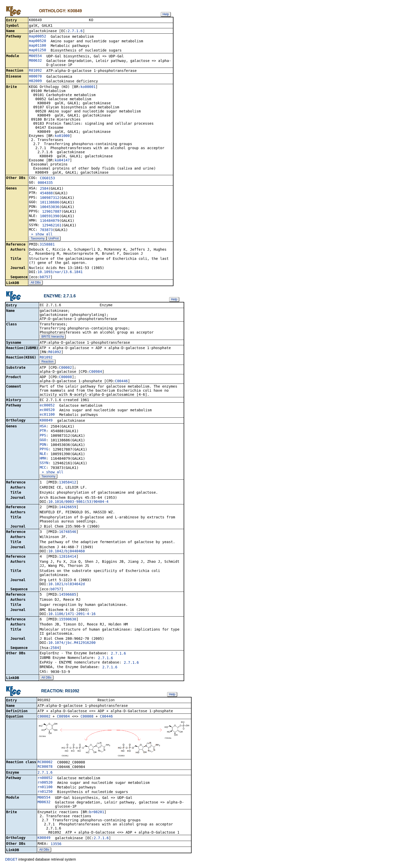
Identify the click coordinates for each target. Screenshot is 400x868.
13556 (56, 845)
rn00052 (45, 779)
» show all (41, 235)
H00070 (35, 77)
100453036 (49, 207)
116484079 (49, 221)
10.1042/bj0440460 (66, 552)
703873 (46, 230)
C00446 (121, 382)
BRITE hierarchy (53, 338)
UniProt (54, 239)
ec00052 (47, 406)
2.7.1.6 (75, 31)
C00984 (96, 373)
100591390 (49, 216)
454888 (46, 194)
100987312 (49, 198)
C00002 (65, 368)
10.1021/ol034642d (66, 585)
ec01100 (47, 415)
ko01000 (62, 136)
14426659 (67, 508)
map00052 (37, 37)
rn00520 (45, 784)
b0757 (45, 277)
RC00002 (45, 763)
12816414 (67, 557)
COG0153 (47, 178)
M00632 (35, 61)
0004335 (45, 183)
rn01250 (45, 793)
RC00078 (45, 768)
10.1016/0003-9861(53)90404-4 (78, 503)
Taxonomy (38, 239)
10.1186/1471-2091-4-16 (72, 615)
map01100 (37, 46)
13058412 (67, 483)
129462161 (52, 226)
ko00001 (88, 87)
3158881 (47, 245)
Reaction (47, 363)
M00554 (35, 56)
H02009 (35, 81)
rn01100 (45, 788)
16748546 (67, 533)
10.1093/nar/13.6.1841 (60, 272)
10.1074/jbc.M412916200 (72, 644)
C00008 (65, 378)
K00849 (46, 421)
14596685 (67, 595)
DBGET (11, 861)
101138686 (49, 203)
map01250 (37, 50)
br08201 (97, 813)
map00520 (37, 41)
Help (166, 14)
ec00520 (47, 411)
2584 (44, 189)
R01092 (35, 71)
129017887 (52, 212)
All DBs (36, 283)
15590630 (67, 620)
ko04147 (62, 161)
